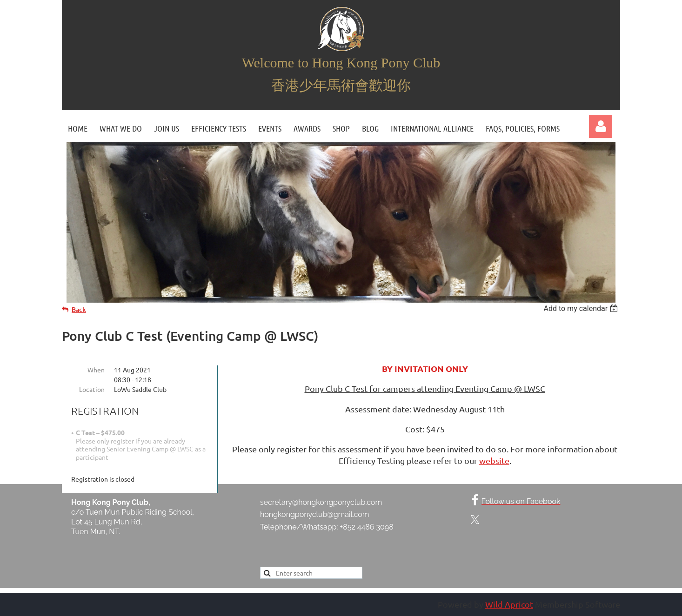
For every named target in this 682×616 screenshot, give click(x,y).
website (494, 460)
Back (79, 309)
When (96, 370)
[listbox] (582, 308)
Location (92, 389)
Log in (601, 126)
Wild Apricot (509, 604)
